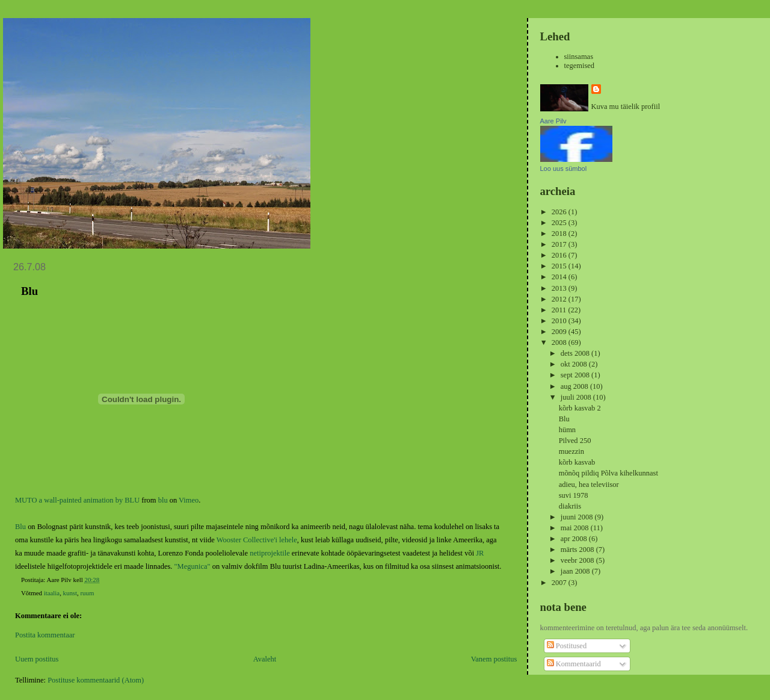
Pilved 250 (575, 441)
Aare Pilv (553, 121)
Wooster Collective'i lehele (257, 540)
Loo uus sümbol (564, 169)
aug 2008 (575, 386)
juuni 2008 (578, 517)
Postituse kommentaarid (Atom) (96, 680)
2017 (560, 244)
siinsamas (579, 57)
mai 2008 (576, 528)
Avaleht (265, 659)
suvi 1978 (574, 495)
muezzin (571, 451)
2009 (560, 332)
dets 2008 (576, 353)
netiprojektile (269, 553)
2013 (560, 288)
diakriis (570, 506)
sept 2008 (576, 375)
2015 (560, 266)
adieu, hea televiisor (589, 485)
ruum (88, 593)
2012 (560, 299)
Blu (20, 527)
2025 (560, 223)
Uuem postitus (37, 659)
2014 (560, 277)
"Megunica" (192, 566)
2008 (560, 342)
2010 (560, 321)
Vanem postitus (494, 659)
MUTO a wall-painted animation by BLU (77, 500)
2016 (560, 255)
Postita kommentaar (45, 635)
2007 (560, 583)
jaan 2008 (576, 571)
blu (163, 500)
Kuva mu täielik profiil (626, 107)
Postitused (567, 646)
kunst (70, 593)
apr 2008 (575, 539)
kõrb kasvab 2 (580, 408)
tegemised (580, 66)
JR (480, 553)
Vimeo (189, 500)
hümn (567, 430)
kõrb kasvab (577, 462)
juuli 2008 (577, 397)
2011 (560, 310)
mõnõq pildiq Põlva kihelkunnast (608, 473)
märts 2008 (578, 550)
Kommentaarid (574, 664)
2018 (560, 234)
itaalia (52, 593)
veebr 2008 (578, 560)
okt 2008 (575, 364)
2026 (560, 212)
